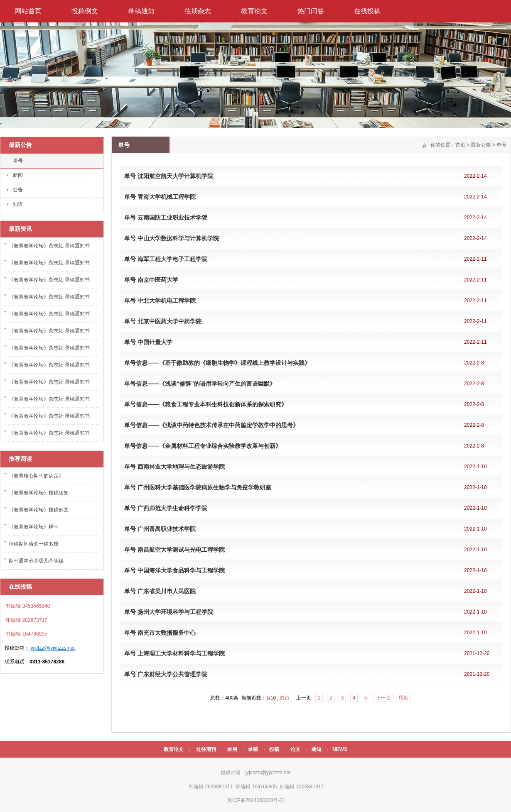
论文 (295, 749)
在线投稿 (367, 11)
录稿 (253, 749)
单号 (18, 161)
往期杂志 (198, 11)
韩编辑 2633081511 (210, 787)
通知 (316, 749)
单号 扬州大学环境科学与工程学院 (169, 612)
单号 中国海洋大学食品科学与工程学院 (174, 570)
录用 (232, 749)
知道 (18, 204)
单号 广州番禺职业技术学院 (160, 529)
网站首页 (28, 11)
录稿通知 (141, 11)
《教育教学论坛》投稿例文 (39, 510)
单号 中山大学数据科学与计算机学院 (172, 238)
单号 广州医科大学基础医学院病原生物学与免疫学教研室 (198, 487)
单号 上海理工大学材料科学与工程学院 (174, 653)
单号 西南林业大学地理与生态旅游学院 (174, 467)
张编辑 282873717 (26, 620)
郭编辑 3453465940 (27, 606)
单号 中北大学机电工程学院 (160, 301)
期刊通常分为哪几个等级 (36, 561)
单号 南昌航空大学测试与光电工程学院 (174, 550)
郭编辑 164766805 (256, 787)
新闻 (18, 175)
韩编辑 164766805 (26, 634)
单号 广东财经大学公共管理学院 (166, 674)
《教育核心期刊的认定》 (36, 476)
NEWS (340, 749)
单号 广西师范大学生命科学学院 (166, 508)
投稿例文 (85, 11)
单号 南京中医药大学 (151, 280)
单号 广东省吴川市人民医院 (160, 591)
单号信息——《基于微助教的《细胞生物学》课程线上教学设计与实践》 (217, 363)
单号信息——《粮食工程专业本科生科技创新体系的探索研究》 (206, 404)
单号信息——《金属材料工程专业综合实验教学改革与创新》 (203, 446)
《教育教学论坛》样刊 (34, 527)
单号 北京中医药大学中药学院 (163, 321)
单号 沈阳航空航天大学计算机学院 (169, 176)
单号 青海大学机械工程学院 (160, 197)
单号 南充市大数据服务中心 (160, 633)
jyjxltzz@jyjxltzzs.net (52, 648)
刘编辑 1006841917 (301, 787)
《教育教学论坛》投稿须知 (39, 493)
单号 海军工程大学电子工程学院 (166, 259)
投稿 (274, 749)
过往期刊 (206, 749)
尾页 (403, 698)
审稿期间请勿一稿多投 (34, 544)
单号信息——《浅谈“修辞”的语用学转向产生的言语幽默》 (200, 384)
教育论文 (254, 11)
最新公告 (481, 145)
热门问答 (311, 11)
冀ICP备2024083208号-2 (255, 800)
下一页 (383, 698)
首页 (460, 145)
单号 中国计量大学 (148, 342)
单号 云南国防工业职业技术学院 (166, 218)
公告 (18, 190)
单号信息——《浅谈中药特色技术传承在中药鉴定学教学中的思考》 (211, 425)
